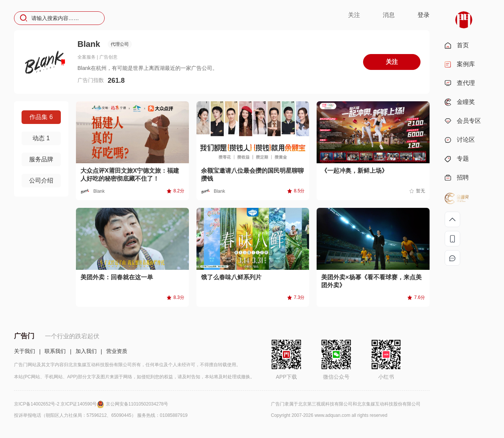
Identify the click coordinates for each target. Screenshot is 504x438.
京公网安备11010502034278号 (137, 404)
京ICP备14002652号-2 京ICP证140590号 (60, 404)
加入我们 (86, 351)
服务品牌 (41, 159)
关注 (354, 15)
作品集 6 (41, 117)
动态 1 (41, 138)
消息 (389, 15)
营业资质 (117, 351)
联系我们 (55, 351)
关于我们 (25, 351)
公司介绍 (41, 180)
